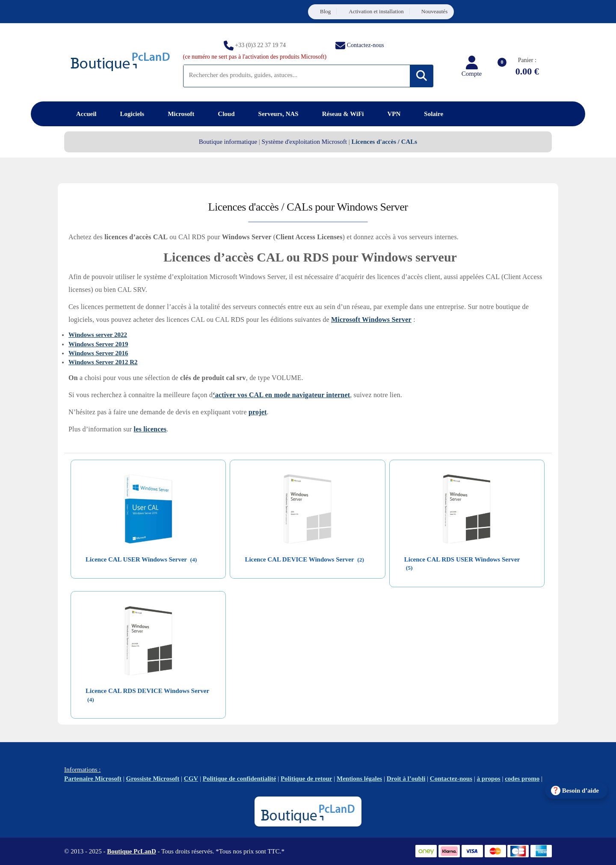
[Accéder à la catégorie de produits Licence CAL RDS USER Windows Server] (467, 523)
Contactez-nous (366, 45)
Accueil (86, 114)
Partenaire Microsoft (93, 779)
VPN (394, 114)
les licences (150, 429)
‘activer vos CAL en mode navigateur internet (281, 395)
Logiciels (132, 114)
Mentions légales (359, 779)
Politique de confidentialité (240, 779)
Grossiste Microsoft (153, 779)
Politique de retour (307, 779)
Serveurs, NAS (278, 114)
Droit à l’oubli (406, 779)
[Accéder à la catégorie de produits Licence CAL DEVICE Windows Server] (307, 519)
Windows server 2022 (98, 335)
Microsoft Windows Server (371, 320)
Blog (325, 11)
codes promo (522, 779)
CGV (191, 779)
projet (258, 412)
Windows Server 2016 (98, 353)
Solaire (434, 114)
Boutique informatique (228, 142)
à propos (489, 779)
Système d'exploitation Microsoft (304, 142)
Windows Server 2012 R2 (103, 362)
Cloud (226, 114)
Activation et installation (376, 11)
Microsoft (181, 114)
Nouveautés (434, 11)
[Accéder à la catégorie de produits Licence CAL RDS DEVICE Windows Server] (148, 655)
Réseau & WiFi (343, 114)
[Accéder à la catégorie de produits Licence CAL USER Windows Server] (148, 519)
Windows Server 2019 (98, 344)
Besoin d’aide (580, 791)
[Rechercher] (422, 76)
